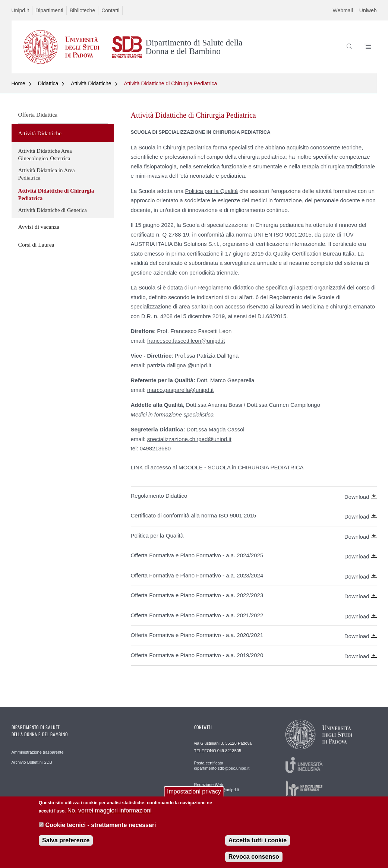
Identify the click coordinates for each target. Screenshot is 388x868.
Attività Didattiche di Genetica (53, 210)
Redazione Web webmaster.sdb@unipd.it (217, 787)
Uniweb (368, 10)
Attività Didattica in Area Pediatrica (47, 174)
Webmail (343, 10)
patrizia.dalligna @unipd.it (179, 365)
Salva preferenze (66, 845)
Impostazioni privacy (194, 796)
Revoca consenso (254, 861)
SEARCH (346, 55)
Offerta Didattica (38, 115)
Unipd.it (20, 10)
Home (18, 83)
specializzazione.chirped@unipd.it (189, 439)
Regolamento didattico (226, 287)
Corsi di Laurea (36, 245)
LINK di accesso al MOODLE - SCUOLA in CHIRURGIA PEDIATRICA (217, 467)
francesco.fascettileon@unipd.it (186, 341)
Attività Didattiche (91, 83)
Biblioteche (83, 10)
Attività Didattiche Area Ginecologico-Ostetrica (45, 155)
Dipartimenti (49, 10)
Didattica (48, 83)
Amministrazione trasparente (38, 752)
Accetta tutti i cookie (258, 845)
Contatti (110, 10)
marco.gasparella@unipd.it (181, 390)
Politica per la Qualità (211, 191)
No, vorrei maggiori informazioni (110, 815)
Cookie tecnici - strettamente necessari (101, 829)
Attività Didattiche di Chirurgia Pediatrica (171, 83)
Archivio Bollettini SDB (32, 762)
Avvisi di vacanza (39, 227)
